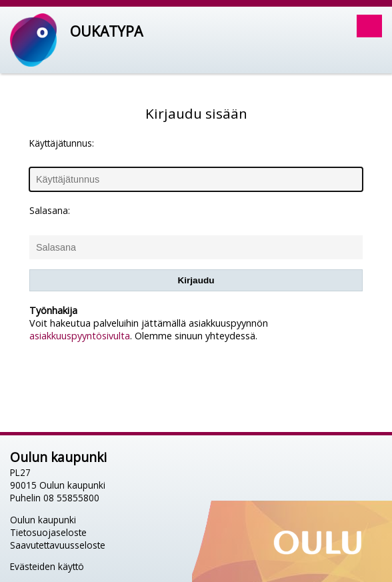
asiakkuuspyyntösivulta (80, 336)
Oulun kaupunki (43, 520)
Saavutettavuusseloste (58, 545)
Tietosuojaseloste (48, 532)
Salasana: (50, 210)
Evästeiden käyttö (47, 566)
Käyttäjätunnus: (62, 143)
